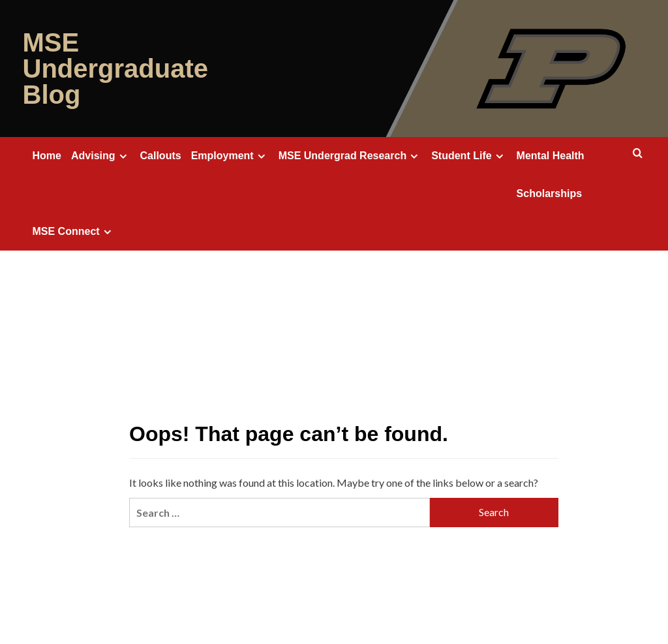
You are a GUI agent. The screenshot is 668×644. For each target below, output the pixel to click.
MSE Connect (74, 232)
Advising (101, 156)
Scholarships (549, 193)
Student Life (469, 156)
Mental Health (551, 156)
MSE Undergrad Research (350, 156)
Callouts (161, 156)
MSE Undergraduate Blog (116, 69)
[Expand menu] (123, 156)
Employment (230, 156)
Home (47, 156)
